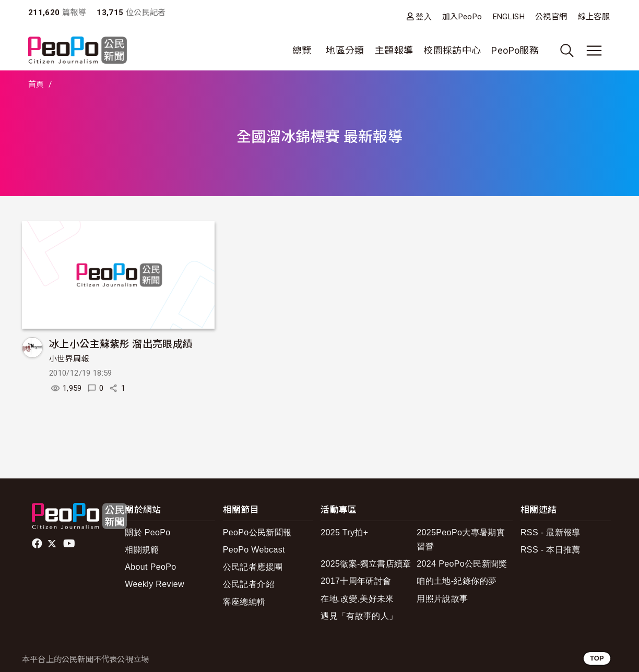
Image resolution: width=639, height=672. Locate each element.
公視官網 (551, 17)
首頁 (36, 85)
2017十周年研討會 (356, 581)
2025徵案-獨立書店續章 (366, 564)
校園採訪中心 (452, 50)
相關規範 (142, 550)
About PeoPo (150, 567)
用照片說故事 (442, 599)
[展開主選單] (594, 51)
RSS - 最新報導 (551, 532)
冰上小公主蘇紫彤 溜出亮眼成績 (121, 343)
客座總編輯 (244, 602)
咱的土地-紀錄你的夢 (457, 581)
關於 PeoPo (147, 532)
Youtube (70, 544)
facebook (38, 544)
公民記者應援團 (253, 567)
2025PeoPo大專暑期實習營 (461, 539)
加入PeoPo (462, 17)
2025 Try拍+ (344, 532)
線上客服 (594, 17)
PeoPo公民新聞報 (257, 532)
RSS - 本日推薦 (551, 550)
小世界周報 (69, 359)
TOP (597, 658)
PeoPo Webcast (254, 550)
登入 (424, 16)
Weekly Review (155, 584)
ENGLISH (509, 17)
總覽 (302, 50)
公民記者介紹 (249, 584)
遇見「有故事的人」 (359, 616)
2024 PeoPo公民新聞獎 (462, 564)
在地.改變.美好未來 (357, 599)
